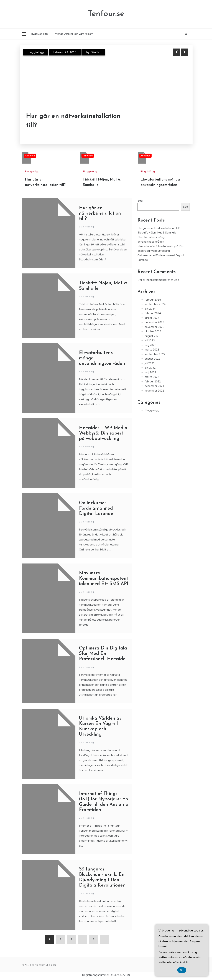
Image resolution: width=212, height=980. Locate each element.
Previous (177, 52)
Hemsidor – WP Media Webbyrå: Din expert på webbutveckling (103, 433)
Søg (140, 201)
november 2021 (154, 391)
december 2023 (154, 322)
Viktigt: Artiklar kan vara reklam (74, 34)
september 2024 (155, 304)
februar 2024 (153, 313)
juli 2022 (150, 363)
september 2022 (155, 354)
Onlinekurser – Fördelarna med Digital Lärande (96, 508)
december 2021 (154, 386)
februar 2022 (153, 381)
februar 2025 (153, 300)
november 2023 (154, 327)
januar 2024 (152, 318)
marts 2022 (152, 377)
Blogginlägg (36, 52)
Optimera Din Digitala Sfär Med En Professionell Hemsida (103, 654)
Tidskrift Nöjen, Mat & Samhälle (157, 233)
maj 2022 (150, 372)
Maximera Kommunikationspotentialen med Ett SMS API (104, 579)
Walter (96, 52)
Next (185, 52)
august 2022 (152, 359)
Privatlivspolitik (39, 34)
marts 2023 (152, 350)
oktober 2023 (153, 331)
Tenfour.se (106, 14)
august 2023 (152, 336)
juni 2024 (150, 309)
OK (182, 970)
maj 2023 (150, 345)
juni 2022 (150, 368)
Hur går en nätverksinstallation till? (73, 121)
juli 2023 (150, 340)
